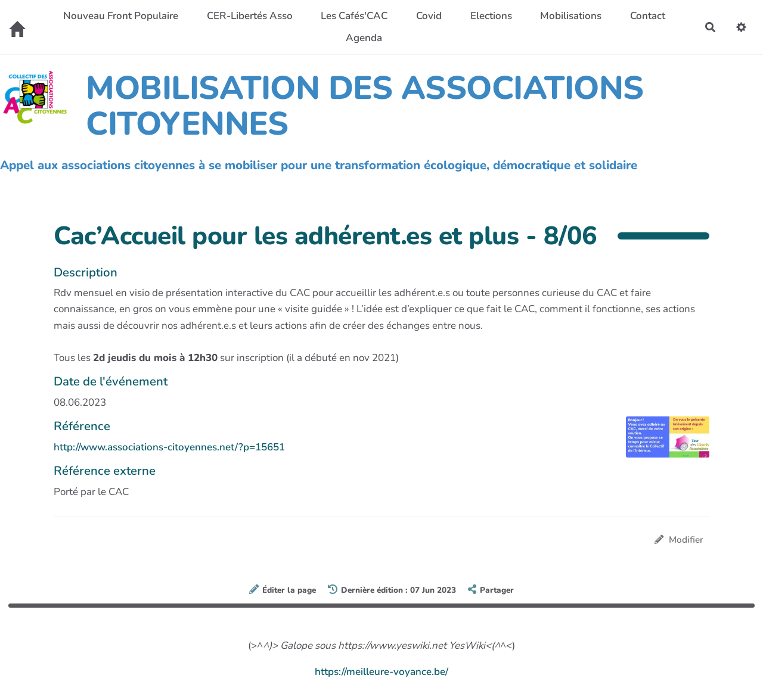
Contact (648, 16)
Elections (491, 16)
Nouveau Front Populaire (121, 16)
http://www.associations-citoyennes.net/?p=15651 (169, 447)
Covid (429, 16)
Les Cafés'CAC (354, 16)
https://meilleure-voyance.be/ (381, 672)
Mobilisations (571, 16)
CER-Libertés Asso (250, 16)
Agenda (364, 38)
